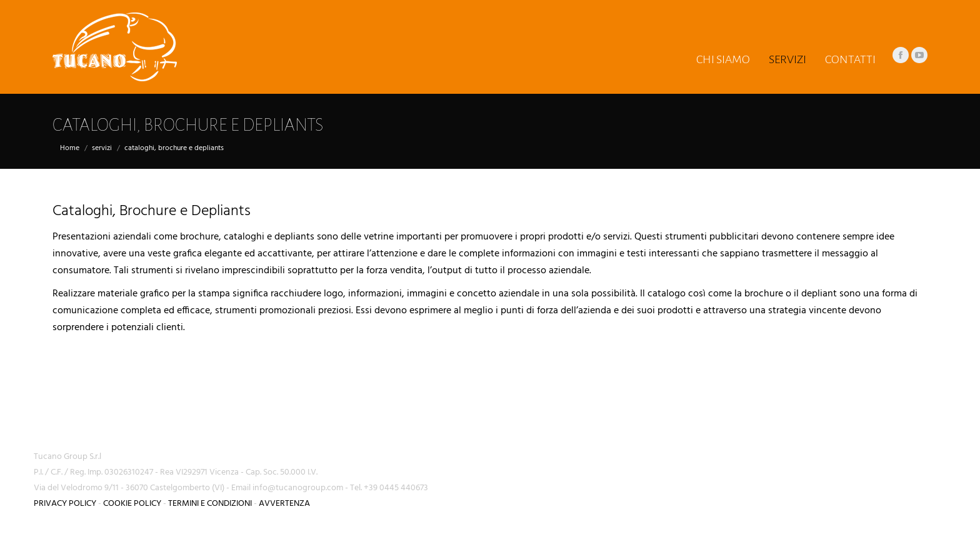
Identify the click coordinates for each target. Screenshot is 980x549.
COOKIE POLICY (132, 504)
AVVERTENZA (284, 504)
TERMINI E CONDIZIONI (210, 504)
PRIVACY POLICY (65, 504)
